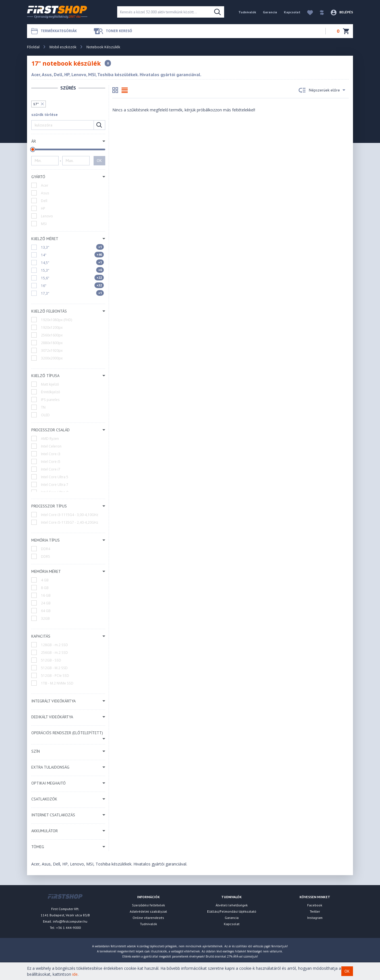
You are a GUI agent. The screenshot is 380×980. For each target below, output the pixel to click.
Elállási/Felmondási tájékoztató (232, 911)
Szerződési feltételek (148, 905)
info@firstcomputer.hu (70, 921)
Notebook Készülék (103, 47)
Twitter (315, 911)
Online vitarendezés (148, 918)
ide (75, 974)
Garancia (270, 12)
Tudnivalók (247, 12)
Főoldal (33, 47)
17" (36, 104)
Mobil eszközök (63, 47)
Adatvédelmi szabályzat (148, 911)
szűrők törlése (45, 115)
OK (99, 161)
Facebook (315, 905)
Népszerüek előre (322, 90)
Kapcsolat (292, 12)
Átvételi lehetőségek (232, 905)
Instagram (315, 918)
